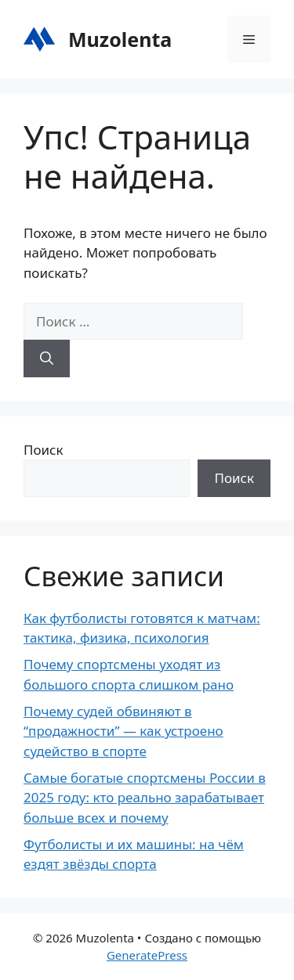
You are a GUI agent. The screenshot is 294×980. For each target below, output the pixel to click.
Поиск (44, 450)
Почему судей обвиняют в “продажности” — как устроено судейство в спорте (123, 731)
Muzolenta (120, 39)
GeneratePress (147, 955)
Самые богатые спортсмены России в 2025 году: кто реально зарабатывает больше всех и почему (145, 798)
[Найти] (47, 358)
